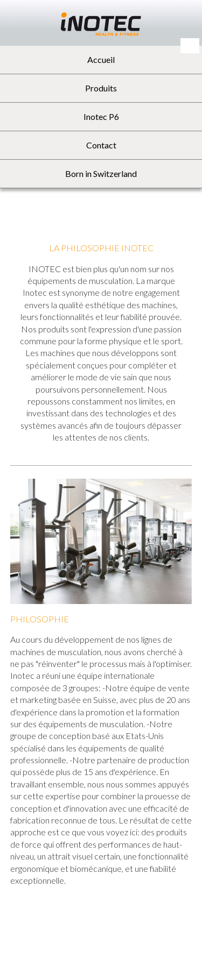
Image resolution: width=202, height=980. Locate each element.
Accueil (101, 59)
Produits (101, 88)
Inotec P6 (101, 116)
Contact (101, 145)
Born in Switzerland (101, 173)
